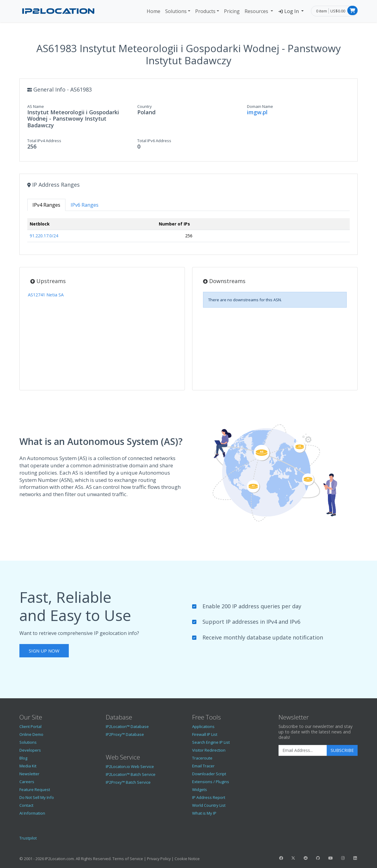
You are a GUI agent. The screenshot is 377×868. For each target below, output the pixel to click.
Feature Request (35, 790)
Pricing (232, 11)
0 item (322, 11)
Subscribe (342, 750)
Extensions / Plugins (211, 782)
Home (153, 11)
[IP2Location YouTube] (330, 858)
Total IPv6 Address (154, 141)
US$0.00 (338, 11)
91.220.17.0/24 (44, 236)
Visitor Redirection (209, 750)
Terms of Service (128, 859)
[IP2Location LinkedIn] (355, 858)
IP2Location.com (59, 859)
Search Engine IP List (211, 742)
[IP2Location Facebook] (281, 858)
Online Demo (31, 734)
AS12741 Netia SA (46, 295)
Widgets (200, 790)
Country (145, 106)
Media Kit (28, 766)
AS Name (36, 106)
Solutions (176, 11)
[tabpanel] (189, 233)
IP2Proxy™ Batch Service (128, 782)
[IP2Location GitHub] (318, 858)
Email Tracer (203, 766)
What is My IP (204, 813)
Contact (26, 805)
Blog (23, 758)
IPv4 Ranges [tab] (46, 205)
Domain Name (260, 106)
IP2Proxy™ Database (125, 734)
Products (205, 11)
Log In (289, 11)
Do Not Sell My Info (37, 797)
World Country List (209, 805)
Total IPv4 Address (44, 141)
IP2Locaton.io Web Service (130, 766)
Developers (30, 750)
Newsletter (29, 774)
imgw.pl (257, 112)
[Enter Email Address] (303, 750)
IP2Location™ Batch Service (131, 774)
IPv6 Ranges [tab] (85, 205)
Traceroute (202, 758)
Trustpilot (28, 838)
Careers (27, 782)
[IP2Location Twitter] (293, 858)
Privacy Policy (159, 859)
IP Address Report (209, 797)
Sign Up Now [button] (44, 651)
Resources (257, 11)
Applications (203, 726)
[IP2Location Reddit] (306, 858)
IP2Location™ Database (127, 726)
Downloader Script (209, 774)
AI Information (32, 813)
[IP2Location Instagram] (343, 858)
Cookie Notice (187, 859)
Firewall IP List (205, 734)
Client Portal (30, 726)
